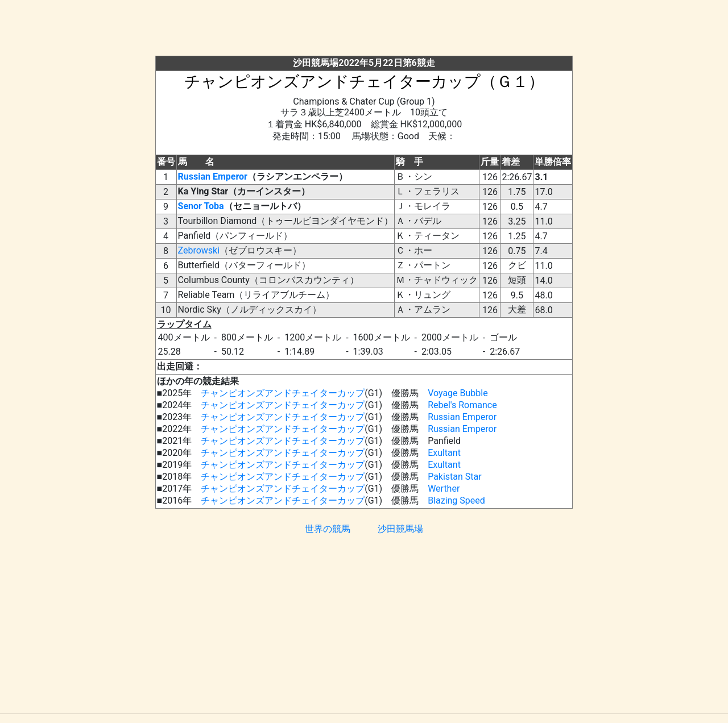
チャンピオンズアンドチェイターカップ (283, 393)
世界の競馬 (328, 529)
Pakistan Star (455, 477)
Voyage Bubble (458, 393)
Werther (444, 489)
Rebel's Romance (462, 405)
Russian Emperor (213, 176)
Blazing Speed (456, 500)
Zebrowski (199, 250)
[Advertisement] (364, 30)
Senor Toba (201, 206)
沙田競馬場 (400, 529)
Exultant (444, 453)
